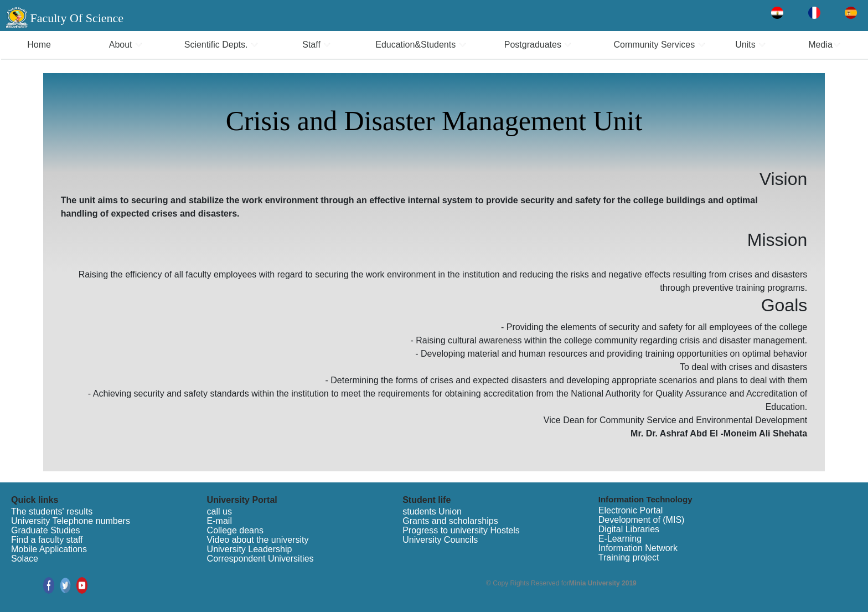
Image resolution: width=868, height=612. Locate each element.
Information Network (638, 548)
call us (219, 511)
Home (39, 45)
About (126, 45)
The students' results (52, 511)
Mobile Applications (49, 549)
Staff (317, 45)
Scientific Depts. (221, 45)
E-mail (219, 521)
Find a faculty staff (47, 540)
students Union (432, 511)
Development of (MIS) (642, 520)
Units (751, 45)
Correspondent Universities (260, 559)
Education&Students (421, 45)
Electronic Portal (631, 510)
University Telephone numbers (71, 521)
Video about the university (258, 540)
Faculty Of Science (77, 18)
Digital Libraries (629, 529)
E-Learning (620, 539)
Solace (25, 559)
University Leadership (250, 549)
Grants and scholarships (450, 521)
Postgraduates (538, 45)
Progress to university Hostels (461, 530)
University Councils (440, 540)
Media (825, 45)
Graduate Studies (46, 530)
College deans (235, 530)
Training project (629, 557)
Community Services (660, 45)
